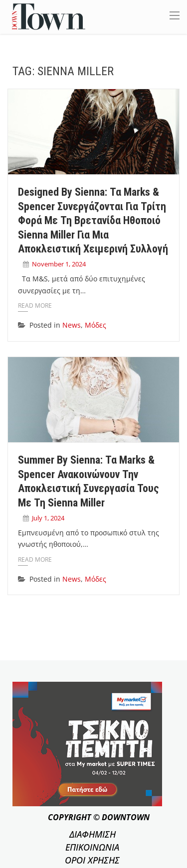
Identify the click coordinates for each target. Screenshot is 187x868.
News (72, 325)
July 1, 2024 (48, 518)
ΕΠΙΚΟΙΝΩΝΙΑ (92, 847)
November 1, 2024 (59, 264)
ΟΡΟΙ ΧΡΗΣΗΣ (92, 860)
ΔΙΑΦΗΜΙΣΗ (93, 834)
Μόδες (95, 325)
